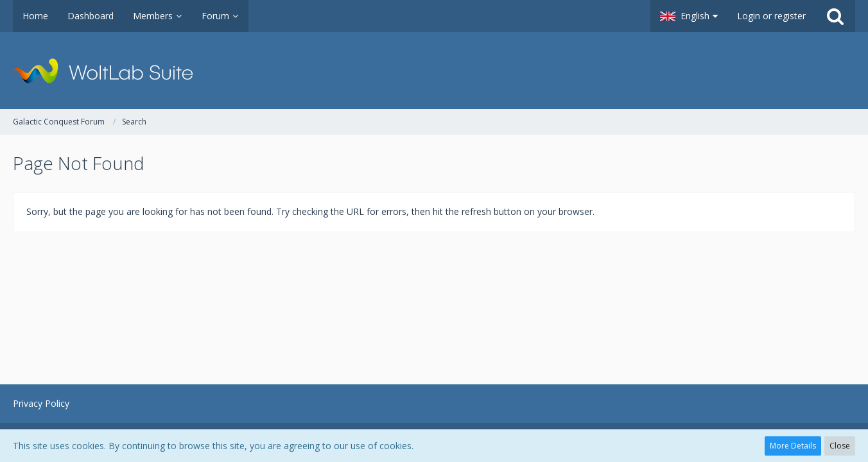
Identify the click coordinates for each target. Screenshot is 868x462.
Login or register (771, 16)
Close (840, 446)
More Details (793, 446)
